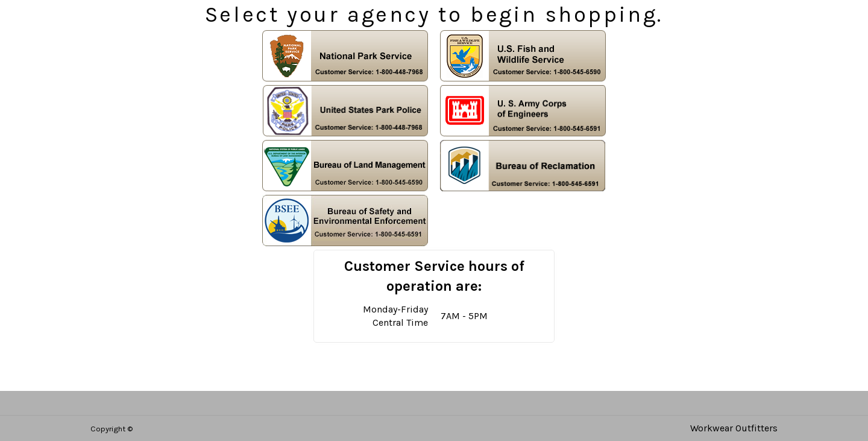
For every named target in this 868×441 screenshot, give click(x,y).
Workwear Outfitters (734, 428)
